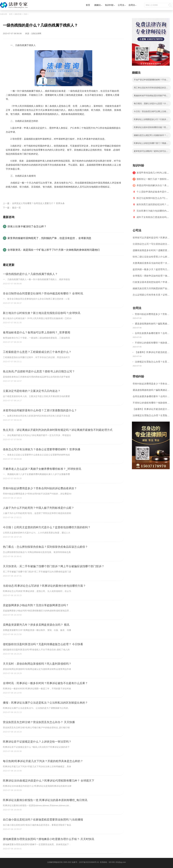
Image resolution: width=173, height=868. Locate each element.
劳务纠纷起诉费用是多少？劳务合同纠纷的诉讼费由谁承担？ (152, 315)
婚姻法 (98, 5)
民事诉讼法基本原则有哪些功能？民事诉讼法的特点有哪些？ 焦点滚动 (151, 128)
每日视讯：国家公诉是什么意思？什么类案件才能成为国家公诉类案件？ (151, 104)
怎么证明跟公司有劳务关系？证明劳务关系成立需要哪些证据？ (151, 296)
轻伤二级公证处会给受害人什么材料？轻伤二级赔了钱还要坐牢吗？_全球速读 (151, 258)
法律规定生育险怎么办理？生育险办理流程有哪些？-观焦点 (152, 362)
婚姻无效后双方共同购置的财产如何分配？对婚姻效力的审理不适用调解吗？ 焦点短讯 (151, 289)
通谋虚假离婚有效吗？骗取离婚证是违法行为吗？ (152, 324)
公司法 (121, 5)
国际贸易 (18, 14)
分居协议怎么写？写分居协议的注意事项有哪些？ (151, 245)
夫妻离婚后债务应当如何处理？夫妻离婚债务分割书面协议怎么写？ (151, 264)
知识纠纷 (109, 5)
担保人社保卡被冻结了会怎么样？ (27, 226)
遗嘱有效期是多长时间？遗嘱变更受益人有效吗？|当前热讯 (151, 251)
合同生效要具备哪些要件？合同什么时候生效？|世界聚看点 (152, 334)
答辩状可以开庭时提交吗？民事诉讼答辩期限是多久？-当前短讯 (151, 239)
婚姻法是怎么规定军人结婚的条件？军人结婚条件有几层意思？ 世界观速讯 (151, 136)
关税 (25, 14)
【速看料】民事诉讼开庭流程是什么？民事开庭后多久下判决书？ (152, 353)
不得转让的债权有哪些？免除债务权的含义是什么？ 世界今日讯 (152, 343)
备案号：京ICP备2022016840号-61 (86, 862)
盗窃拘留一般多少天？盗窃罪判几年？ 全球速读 (150, 270)
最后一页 (16, 208)
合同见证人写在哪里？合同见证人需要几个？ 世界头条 (38, 203)
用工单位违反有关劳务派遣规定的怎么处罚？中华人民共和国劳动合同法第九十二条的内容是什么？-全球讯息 (151, 88)
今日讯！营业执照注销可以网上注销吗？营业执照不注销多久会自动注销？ (151, 112)
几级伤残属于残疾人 (34, 194)
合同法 (132, 5)
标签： (9, 194)
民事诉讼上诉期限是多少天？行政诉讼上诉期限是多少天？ (151, 120)
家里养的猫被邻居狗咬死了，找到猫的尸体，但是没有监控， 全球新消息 (49, 238)
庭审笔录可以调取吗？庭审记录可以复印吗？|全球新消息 (151, 152)
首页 (88, 5)
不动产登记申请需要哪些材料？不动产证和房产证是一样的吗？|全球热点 (151, 81)
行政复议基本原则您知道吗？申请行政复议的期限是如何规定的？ (151, 283)
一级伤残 (18, 194)
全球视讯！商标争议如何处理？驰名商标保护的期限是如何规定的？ (151, 277)
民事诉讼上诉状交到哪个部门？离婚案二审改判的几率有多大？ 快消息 (151, 144)
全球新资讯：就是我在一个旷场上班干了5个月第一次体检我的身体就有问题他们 (54, 250)
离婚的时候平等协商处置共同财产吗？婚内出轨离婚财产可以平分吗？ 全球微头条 (151, 96)
